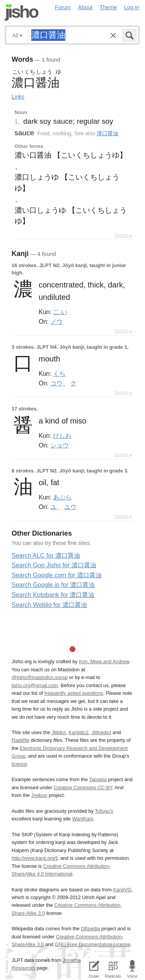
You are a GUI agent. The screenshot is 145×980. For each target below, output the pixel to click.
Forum (63, 7)
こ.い (60, 312)
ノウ (56, 321)
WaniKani (83, 819)
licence (19, 764)
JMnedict (101, 732)
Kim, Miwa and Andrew (104, 661)
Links (18, 97)
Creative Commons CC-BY (83, 788)
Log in (132, 7)
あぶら (62, 497)
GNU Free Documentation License (93, 944)
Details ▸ (123, 235)
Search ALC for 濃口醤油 (46, 556)
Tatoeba (98, 779)
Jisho (22, 13)
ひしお (62, 435)
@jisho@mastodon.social (40, 677)
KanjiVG (122, 890)
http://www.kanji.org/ (34, 858)
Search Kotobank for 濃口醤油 (53, 595)
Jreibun (39, 795)
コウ (56, 383)
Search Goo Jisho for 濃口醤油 (54, 565)
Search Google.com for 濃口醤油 (57, 575)
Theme (108, 7)
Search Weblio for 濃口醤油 (49, 605)
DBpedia (90, 929)
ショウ (60, 445)
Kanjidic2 (78, 732)
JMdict (59, 732)
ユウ (70, 507)
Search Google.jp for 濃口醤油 (53, 585)
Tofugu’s (104, 811)
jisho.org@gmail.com (35, 685)
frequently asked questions (74, 693)
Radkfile (20, 740)
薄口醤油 (107, 133)
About (85, 7)
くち (59, 373)
